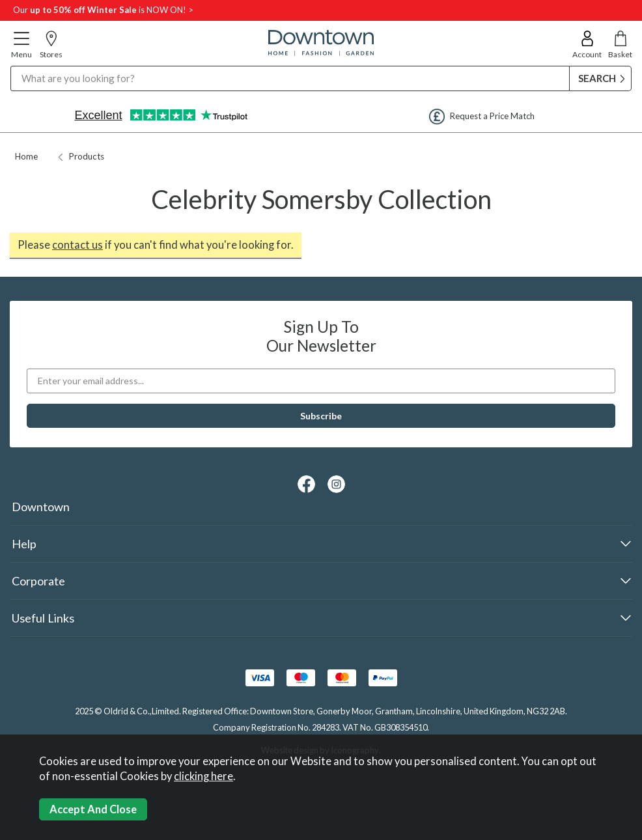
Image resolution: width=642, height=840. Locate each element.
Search (11, 65)
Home (26, 156)
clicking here (203, 776)
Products (81, 156)
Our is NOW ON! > (103, 10)
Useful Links (43, 618)
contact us (77, 245)
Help (24, 544)
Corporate (38, 581)
